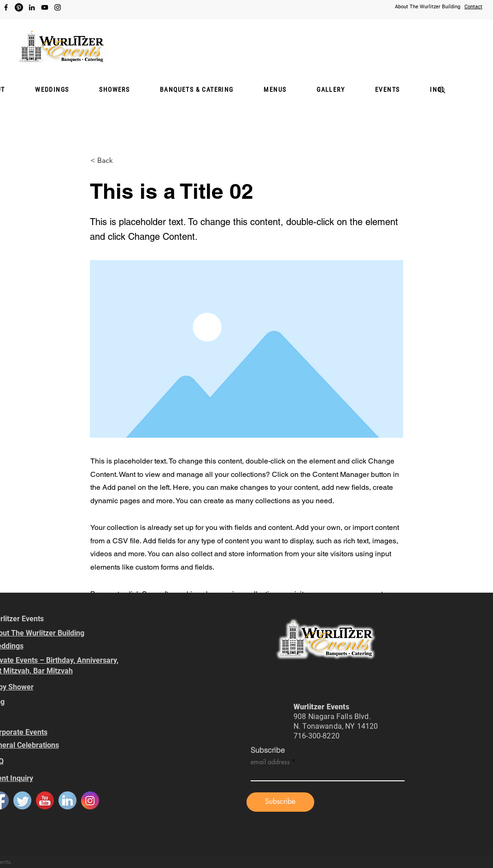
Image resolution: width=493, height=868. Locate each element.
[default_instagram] (90, 800)
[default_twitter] (22, 800)
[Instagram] (58, 7)
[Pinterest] (19, 7)
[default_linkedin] (67, 800)
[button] (114, 90)
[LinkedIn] (32, 7)
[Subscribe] (280, 802)
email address (270, 762)
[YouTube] (45, 7)
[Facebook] (6, 7)
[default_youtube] (45, 800)
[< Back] (121, 161)
